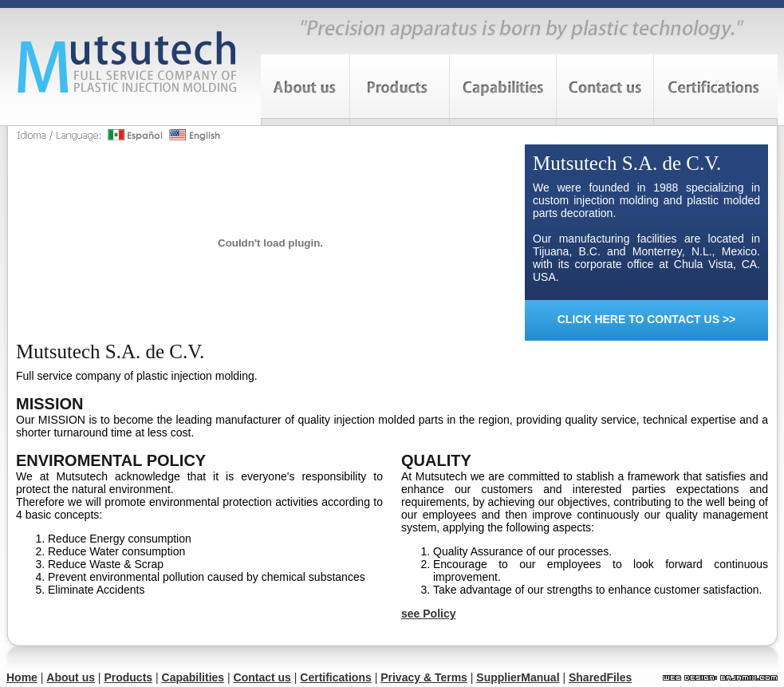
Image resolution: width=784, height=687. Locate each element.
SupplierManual (518, 677)
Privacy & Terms (424, 677)
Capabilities (193, 677)
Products (128, 677)
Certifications (335, 677)
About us (71, 677)
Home (22, 677)
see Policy (429, 614)
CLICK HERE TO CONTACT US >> (647, 319)
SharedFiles (600, 677)
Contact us (262, 677)
